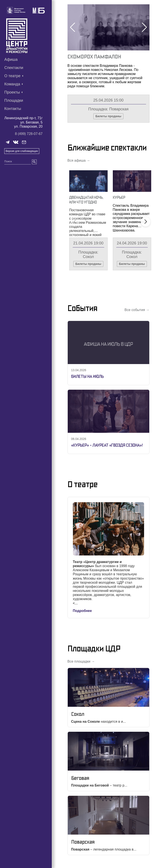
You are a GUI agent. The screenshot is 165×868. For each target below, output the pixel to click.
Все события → (137, 310)
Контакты (13, 109)
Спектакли (14, 68)
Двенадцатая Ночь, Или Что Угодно (86, 200)
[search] (34, 162)
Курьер (119, 197)
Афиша (11, 59)
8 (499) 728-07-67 (29, 134)
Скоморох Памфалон (94, 57)
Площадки (14, 100)
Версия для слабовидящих (22, 151)
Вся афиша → (79, 160)
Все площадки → (81, 661)
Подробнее (82, 611)
